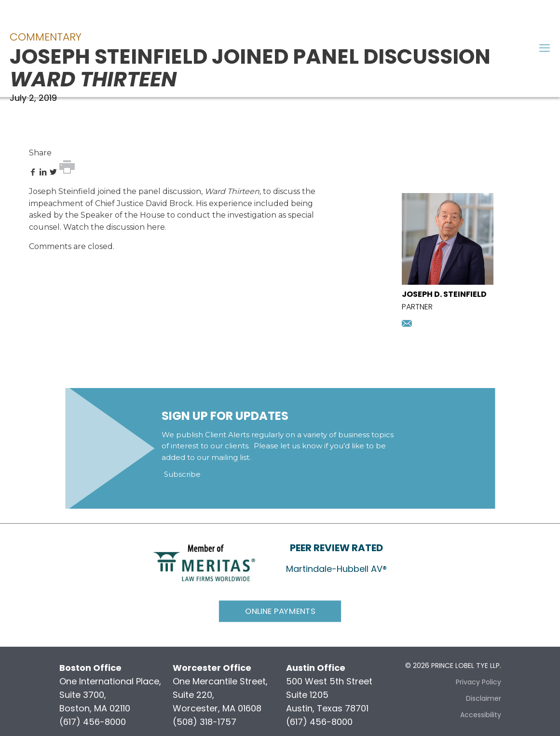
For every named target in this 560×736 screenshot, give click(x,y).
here (156, 227)
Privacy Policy (478, 682)
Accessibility (481, 715)
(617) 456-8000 (93, 722)
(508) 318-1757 (205, 722)
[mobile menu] (545, 48)
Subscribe (182, 474)
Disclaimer (484, 698)
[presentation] (448, 282)
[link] (204, 562)
